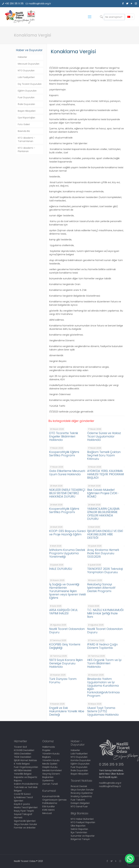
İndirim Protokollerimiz (26, 784)
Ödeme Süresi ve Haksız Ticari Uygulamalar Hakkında (104, 436)
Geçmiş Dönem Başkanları (51, 775)
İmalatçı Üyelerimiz (81, 796)
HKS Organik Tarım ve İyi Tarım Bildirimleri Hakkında (104, 663)
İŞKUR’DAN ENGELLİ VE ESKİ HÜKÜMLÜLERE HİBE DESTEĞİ (105, 534)
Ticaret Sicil (20, 747)
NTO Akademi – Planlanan (26, 150)
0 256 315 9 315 (111, 764)
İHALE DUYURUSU (61, 569)
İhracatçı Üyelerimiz (82, 793)
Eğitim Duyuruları (27, 91)
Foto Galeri (24, 124)
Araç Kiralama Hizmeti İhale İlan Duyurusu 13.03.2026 (103, 553)
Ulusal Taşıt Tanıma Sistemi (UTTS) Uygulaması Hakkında (103, 711)
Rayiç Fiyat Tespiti (24, 811)
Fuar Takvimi (78, 800)
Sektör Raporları (79, 829)
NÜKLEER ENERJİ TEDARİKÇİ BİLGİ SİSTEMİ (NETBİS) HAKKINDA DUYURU (67, 493)
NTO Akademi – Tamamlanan (26, 139)
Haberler (22, 57)
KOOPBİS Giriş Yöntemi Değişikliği (65, 646)
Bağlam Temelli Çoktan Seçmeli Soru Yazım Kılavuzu (104, 455)
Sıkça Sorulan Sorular (25, 824)
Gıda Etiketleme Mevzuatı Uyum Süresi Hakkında (67, 473)
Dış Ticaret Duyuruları (30, 84)
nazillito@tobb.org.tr (40, 4)
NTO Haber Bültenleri (82, 819)
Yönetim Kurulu (51, 760)
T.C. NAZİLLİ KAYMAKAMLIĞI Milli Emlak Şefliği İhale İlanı (105, 613)
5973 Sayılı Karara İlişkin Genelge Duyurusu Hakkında (66, 663)
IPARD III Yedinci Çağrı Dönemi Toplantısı (102, 646)
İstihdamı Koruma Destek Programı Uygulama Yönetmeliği (67, 553)
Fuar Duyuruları (26, 97)
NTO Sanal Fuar (79, 806)
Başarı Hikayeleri (27, 111)
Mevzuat (47, 813)
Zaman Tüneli (50, 784)
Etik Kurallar (49, 806)
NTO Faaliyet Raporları (83, 822)
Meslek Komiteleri (52, 770)
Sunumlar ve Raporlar (83, 836)
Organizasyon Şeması (54, 800)
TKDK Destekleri (23, 757)
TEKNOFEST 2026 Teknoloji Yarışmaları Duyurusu (105, 570)
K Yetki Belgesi (22, 764)
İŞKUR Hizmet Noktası (25, 760)
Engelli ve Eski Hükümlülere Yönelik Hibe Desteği (67, 711)
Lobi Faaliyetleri (26, 77)
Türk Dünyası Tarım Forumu (63, 681)
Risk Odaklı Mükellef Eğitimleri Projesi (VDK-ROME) (103, 493)
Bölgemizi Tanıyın (80, 839)
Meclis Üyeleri (50, 764)
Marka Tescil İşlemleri (26, 807)
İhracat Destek (79, 786)
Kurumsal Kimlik (51, 796)
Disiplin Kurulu (50, 767)
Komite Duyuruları (81, 760)
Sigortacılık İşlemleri (25, 821)
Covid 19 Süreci (22, 794)
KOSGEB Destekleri (24, 750)
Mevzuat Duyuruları (29, 64)
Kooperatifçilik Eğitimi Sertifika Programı (64, 454)
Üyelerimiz (48, 781)
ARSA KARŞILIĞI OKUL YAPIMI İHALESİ (63, 612)
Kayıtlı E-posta (22, 804)
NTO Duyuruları (26, 71)
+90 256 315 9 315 (14, 4)
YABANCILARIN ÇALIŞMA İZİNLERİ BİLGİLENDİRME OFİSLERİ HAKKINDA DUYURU (103, 514)
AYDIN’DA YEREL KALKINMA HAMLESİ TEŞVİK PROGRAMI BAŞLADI (105, 474)
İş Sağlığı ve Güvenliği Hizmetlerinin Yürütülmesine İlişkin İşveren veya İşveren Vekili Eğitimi (67, 591)
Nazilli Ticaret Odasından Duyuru (67, 631)
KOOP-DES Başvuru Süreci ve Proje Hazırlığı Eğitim (67, 533)
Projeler (46, 750)
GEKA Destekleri (23, 754)
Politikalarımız (50, 803)
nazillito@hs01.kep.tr (110, 786)
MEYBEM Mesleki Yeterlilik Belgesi (23, 772)
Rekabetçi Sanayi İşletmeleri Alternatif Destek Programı (101, 588)
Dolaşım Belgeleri (80, 803)
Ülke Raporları (78, 826)
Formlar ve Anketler (25, 828)
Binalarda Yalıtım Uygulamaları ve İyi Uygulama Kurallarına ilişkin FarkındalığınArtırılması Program (103, 687)
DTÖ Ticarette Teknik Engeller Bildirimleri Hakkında (64, 436)
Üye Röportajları (26, 118)
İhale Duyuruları (26, 104)
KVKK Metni (48, 810)
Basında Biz (24, 131)
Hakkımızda (49, 747)
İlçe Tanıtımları (79, 832)
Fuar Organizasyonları (26, 767)
